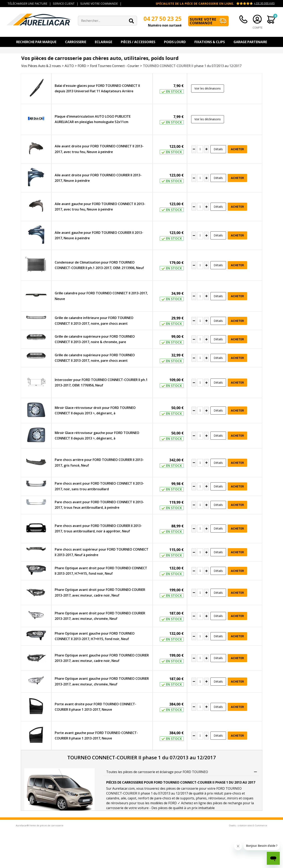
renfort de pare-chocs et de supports (166, 798)
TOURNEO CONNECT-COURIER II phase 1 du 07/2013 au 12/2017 (192, 66)
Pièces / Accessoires (138, 42)
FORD (82, 66)
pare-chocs (233, 793)
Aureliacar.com (123, 788)
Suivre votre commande (203, 21)
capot (132, 798)
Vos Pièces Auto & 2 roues (41, 66)
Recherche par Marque (36, 42)
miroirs (233, 798)
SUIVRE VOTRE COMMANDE (99, 4)
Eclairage (103, 42)
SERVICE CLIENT (64, 4)
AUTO (69, 66)
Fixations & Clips (210, 42)
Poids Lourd (175, 42)
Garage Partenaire (250, 42)
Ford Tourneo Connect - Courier (115, 66)
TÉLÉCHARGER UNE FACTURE (27, 4)
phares (201, 798)
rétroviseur (217, 798)
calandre (113, 798)
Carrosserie (76, 42)
